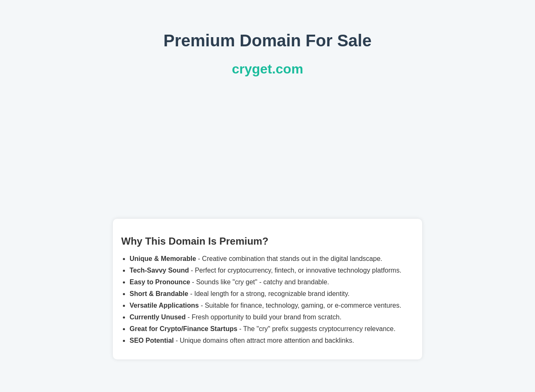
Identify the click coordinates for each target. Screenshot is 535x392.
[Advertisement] (267, 148)
